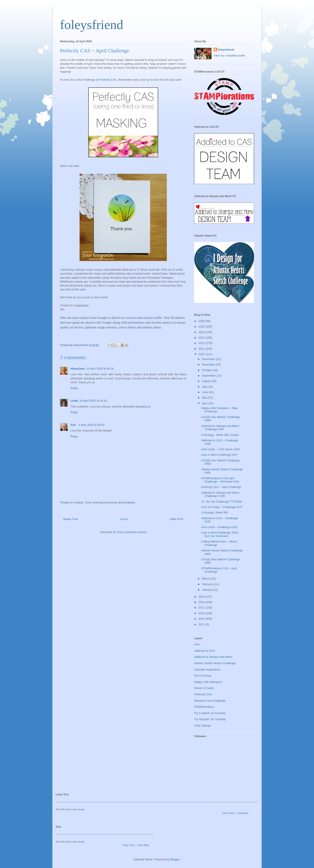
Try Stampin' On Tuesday (210, 719)
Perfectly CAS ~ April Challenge (221, 487)
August (207, 381)
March (206, 579)
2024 (202, 332)
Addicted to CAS (204, 651)
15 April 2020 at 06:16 (100, 369)
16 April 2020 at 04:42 (93, 401)
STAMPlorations (204, 707)
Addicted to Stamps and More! (213, 657)
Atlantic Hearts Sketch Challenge (215, 663)
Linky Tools (228, 813)
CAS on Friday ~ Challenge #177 (222, 507)
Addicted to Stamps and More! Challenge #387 (220, 428)
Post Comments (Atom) (132, 532)
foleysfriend (92, 25)
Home (124, 519)
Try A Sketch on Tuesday (210, 713)
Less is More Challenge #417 (219, 455)
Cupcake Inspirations (207, 669)
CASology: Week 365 (214, 512)
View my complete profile (229, 55)
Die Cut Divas (203, 676)
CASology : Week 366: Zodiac (220, 435)
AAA (197, 644)
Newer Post (71, 519)
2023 (202, 338)
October (207, 370)
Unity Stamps (202, 726)
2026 (202, 321)
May (205, 398)
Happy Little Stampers (208, 682)
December (209, 359)
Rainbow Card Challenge (210, 701)
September (209, 376)
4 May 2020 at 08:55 (92, 425)
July (205, 387)
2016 (202, 613)
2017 (202, 608)
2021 (202, 349)
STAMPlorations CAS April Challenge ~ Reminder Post (220, 480)
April (205, 403)
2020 (202, 354)
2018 (202, 602)
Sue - (74, 425)
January (207, 590)
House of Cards (204, 688)
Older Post (177, 519)
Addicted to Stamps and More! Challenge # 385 (220, 494)
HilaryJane (78, 369)
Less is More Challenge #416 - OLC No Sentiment (220, 534)
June (205, 392)
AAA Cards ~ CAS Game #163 (220, 449)
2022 (202, 343)
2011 (202, 624)
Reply (74, 388)
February (208, 584)
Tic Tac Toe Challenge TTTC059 (221, 502)
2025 (202, 327)
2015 (202, 619)
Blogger (175, 859)
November (209, 364)
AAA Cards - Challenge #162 (219, 527)
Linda (74, 401)
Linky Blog (243, 813)
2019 (202, 597)
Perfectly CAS (108, 80)
